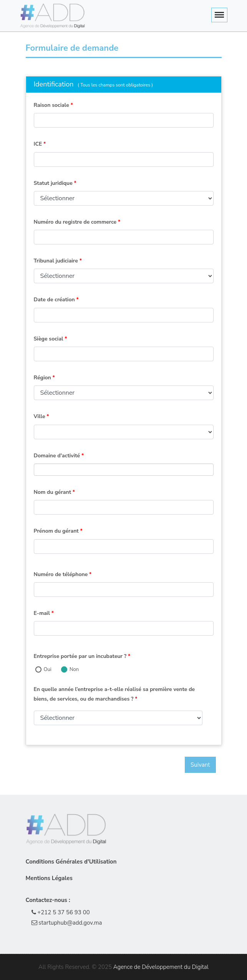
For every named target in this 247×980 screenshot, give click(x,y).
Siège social (51, 339)
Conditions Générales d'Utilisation (71, 862)
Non (74, 669)
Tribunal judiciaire (58, 261)
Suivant (200, 765)
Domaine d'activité (59, 456)
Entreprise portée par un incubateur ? (82, 656)
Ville (41, 416)
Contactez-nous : (48, 900)
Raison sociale (53, 105)
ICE (40, 144)
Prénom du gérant (58, 531)
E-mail (44, 613)
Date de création (56, 300)
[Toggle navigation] (219, 15)
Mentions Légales (49, 878)
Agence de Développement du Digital (161, 967)
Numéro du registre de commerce (77, 222)
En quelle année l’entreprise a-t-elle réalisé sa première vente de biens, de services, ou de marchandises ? (114, 694)
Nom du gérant (55, 492)
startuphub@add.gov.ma (67, 923)
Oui (48, 669)
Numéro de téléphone (63, 574)
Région (44, 378)
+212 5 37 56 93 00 (61, 912)
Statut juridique (55, 183)
